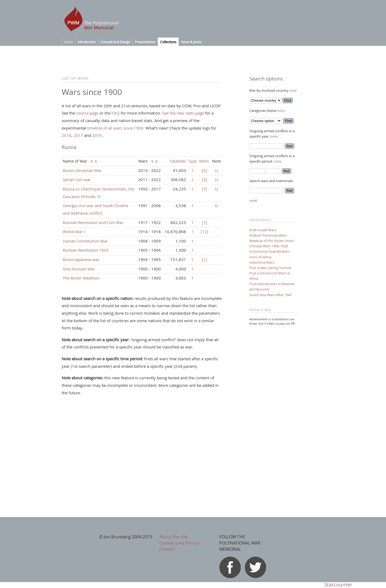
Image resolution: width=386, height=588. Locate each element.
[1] (204, 222)
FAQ (116, 113)
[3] (204, 179)
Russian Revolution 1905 (86, 250)
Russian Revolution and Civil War (93, 222)
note (293, 90)
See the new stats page (183, 113)
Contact (167, 549)
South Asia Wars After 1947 (271, 295)
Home (69, 42)
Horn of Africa (260, 257)
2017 (78, 135)
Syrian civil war (77, 179)
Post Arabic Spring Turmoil (270, 268)
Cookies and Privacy (179, 543)
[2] (204, 170)
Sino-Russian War (79, 269)
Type (193, 161)
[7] (204, 189)
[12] (205, 231)
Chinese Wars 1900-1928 (268, 246)
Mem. (205, 161)
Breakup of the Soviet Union (272, 241)
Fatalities (178, 161)
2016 (97, 135)
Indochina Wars (262, 262)
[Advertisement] (273, 410)
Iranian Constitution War (85, 241)
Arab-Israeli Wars (263, 230)
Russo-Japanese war (81, 259)
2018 (66, 135)
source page (87, 113)
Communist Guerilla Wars (270, 251)
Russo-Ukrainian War (82, 170)
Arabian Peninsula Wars (268, 235)
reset (253, 200)
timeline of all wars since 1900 (115, 128)
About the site (173, 537)
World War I (74, 231)
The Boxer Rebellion (81, 278)
